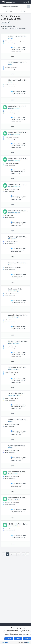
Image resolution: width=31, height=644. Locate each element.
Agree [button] (18, 639)
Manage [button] (9, 639)
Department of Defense (14, 108)
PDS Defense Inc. (13, 239)
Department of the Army (14, 213)
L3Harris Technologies (14, 291)
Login (25, 2)
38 (24, 554)
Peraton (10, 421)
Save (23, 11)
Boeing (10, 64)
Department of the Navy (14, 160)
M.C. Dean (11, 38)
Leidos (10, 265)
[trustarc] (26, 642)
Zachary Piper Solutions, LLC (15, 395)
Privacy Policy (5, 642)
